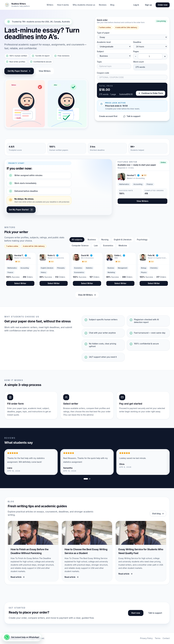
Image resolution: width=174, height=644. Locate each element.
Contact (166, 638)
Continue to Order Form (151, 93)
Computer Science (80, 245)
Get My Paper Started (19, 71)
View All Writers (87, 295)
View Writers (45, 71)
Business (92, 240)
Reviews (103, 5)
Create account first (108, 116)
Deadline (137, 42)
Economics (108, 245)
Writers (50, 5)
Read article (18, 577)
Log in (136, 5)
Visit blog (158, 514)
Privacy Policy (146, 638)
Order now (163, 5)
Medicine (123, 245)
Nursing (105, 240)
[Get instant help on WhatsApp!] (22, 637)
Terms (158, 638)
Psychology (142, 240)
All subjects (77, 240)
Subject (100, 51)
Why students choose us (84, 5)
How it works (63, 5)
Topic (99, 62)
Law (96, 245)
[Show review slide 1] (86, 479)
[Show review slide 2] (90, 479)
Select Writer (20, 283)
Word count (138, 62)
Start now (136, 613)
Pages (136, 51)
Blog (112, 5)
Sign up (148, 5)
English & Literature (123, 240)
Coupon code (103, 73)
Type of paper (103, 33)
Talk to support (132, 116)
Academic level (104, 42)
